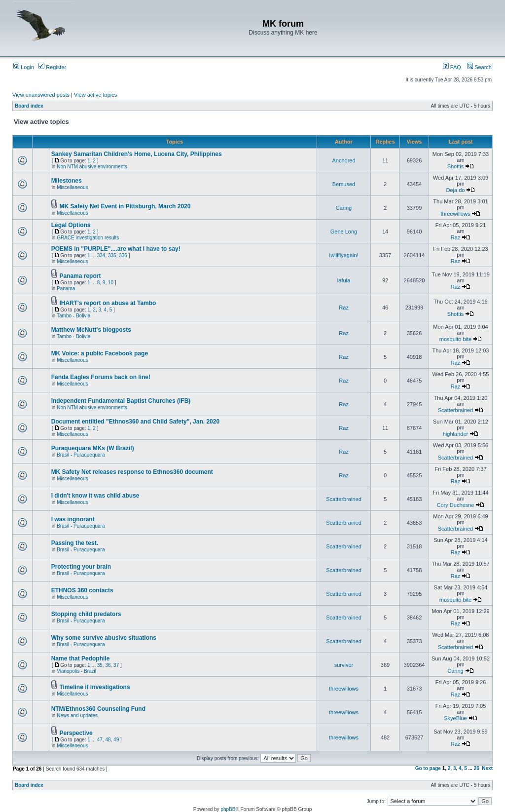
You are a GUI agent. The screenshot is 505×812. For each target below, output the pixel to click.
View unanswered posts (41, 95)
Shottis (456, 166)
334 (101, 255)
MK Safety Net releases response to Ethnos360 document (132, 472)
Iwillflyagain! (343, 255)
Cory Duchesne (456, 505)
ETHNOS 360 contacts (82, 590)
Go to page (428, 768)
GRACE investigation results (88, 238)
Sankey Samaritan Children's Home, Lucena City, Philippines (137, 154)
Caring (344, 208)
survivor (344, 665)
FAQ (452, 67)
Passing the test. (75, 543)
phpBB (228, 809)
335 (112, 255)
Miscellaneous (72, 187)
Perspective (76, 733)
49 (116, 740)
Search (479, 67)
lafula (344, 280)
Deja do (456, 190)
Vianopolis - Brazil (76, 671)
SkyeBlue (455, 718)
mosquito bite (455, 339)
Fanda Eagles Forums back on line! (101, 377)
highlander (455, 434)
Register (52, 67)
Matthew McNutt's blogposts (91, 330)
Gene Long (344, 232)
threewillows (456, 214)
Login (24, 67)
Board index (29, 106)
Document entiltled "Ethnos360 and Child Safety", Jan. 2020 (135, 422)
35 (100, 665)
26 (477, 768)
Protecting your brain (81, 567)
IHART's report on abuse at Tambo (108, 303)
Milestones (67, 181)
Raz (456, 237)
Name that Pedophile (81, 658)
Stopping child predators (86, 614)
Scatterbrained (456, 410)
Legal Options (71, 225)
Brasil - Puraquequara (81, 455)
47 (100, 740)
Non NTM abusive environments (92, 167)
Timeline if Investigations (94, 687)
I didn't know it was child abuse (95, 496)
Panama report (80, 276)
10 (111, 283)
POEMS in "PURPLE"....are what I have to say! (116, 249)
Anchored (343, 160)
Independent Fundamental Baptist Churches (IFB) (121, 401)
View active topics (95, 95)
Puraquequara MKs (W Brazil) (93, 448)
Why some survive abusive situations (104, 638)
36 (108, 665)
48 (108, 740)
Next (487, 768)
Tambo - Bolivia (73, 316)
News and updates (77, 715)
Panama (66, 289)
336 (123, 255)
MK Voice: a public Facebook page (100, 353)
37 (116, 665)
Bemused (344, 184)
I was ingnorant (73, 519)
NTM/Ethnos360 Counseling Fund (98, 709)
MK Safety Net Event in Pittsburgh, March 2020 (125, 206)
